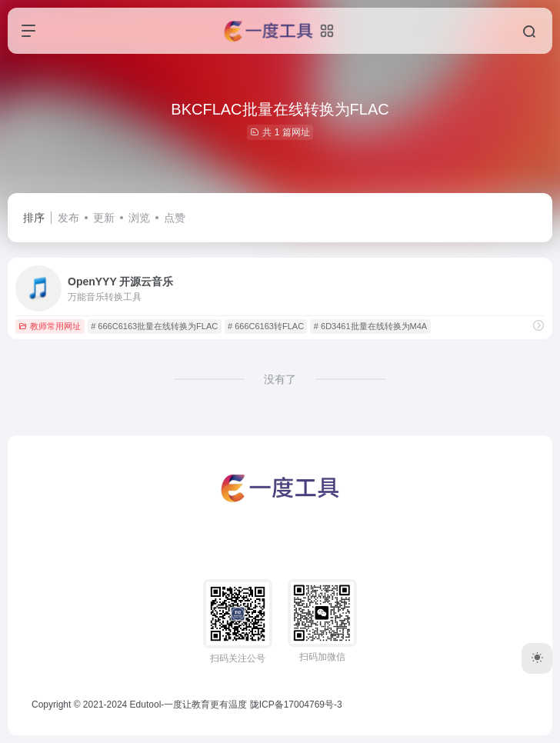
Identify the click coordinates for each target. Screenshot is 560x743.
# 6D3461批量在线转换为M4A (370, 326)
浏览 (139, 218)
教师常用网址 (50, 326)
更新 (104, 218)
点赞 (175, 218)
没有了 (280, 379)
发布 (68, 218)
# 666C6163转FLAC (266, 326)
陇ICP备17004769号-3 (296, 705)
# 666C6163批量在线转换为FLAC (154, 326)
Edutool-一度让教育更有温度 (189, 705)
